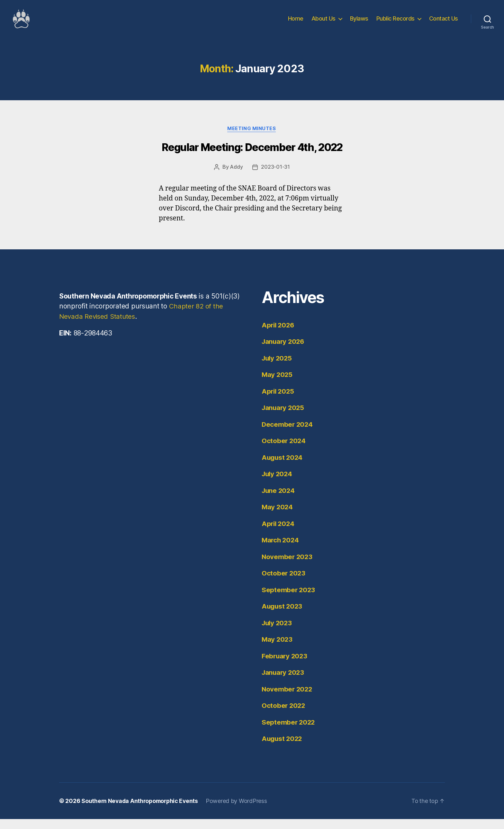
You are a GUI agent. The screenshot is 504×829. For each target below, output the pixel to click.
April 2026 (279, 335)
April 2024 (279, 534)
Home (296, 23)
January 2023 (284, 682)
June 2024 (279, 500)
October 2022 (284, 715)
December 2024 (288, 434)
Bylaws (359, 23)
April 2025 (279, 401)
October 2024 (284, 451)
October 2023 (284, 583)
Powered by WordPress (240, 811)
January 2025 (284, 418)
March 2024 (281, 550)
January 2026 (284, 351)
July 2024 (278, 484)
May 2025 (278, 384)
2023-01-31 (275, 177)
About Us (324, 23)
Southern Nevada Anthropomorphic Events (141, 811)
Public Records (396, 23)
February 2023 (285, 666)
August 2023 (283, 616)
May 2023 (278, 649)
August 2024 (283, 467)
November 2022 (288, 699)
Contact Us (444, 23)
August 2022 (283, 749)
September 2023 (289, 600)
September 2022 (289, 732)
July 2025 (278, 368)
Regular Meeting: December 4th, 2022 (252, 157)
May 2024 (278, 517)
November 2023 (288, 567)
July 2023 (278, 633)
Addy (236, 177)
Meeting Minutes (252, 138)
